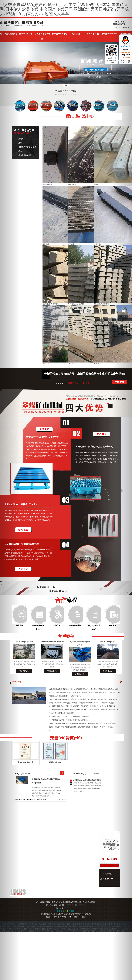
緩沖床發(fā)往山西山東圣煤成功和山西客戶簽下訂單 (30, 799)
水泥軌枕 (46, 364)
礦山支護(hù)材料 (25, 155)
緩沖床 (21, 143)
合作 (66, 600)
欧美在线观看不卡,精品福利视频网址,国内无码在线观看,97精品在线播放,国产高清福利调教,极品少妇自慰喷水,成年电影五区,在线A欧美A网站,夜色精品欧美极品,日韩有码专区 (62, 926)
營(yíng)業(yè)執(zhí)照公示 (78, 917)
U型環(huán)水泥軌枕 (76, 304)
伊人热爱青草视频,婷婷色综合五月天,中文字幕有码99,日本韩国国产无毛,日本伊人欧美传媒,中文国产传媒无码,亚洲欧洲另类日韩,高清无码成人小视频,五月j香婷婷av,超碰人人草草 (64, 9)
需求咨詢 (20, 625)
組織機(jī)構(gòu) (55, 762)
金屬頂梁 (97, 244)
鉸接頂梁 (46, 244)
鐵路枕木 (97, 364)
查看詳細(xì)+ (24, 671)
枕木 (20, 151)
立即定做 (57, 625)
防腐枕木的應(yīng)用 (108, 642)
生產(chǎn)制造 (75, 625)
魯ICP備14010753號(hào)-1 (62, 917)
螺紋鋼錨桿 (72, 184)
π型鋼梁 (71, 244)
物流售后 (112, 625)
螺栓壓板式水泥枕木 (101, 304)
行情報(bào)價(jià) (79, 774)
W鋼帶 (97, 184)
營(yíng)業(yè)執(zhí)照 (25, 762)
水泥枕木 (72, 364)
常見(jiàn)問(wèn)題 (22, 774)
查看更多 (97, 773)
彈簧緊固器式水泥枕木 (51, 304)
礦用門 (21, 139)
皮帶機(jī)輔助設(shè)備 (27, 147)
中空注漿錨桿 (47, 184)
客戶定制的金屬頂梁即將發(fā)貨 (52, 642)
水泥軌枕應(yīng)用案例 (24, 642)
